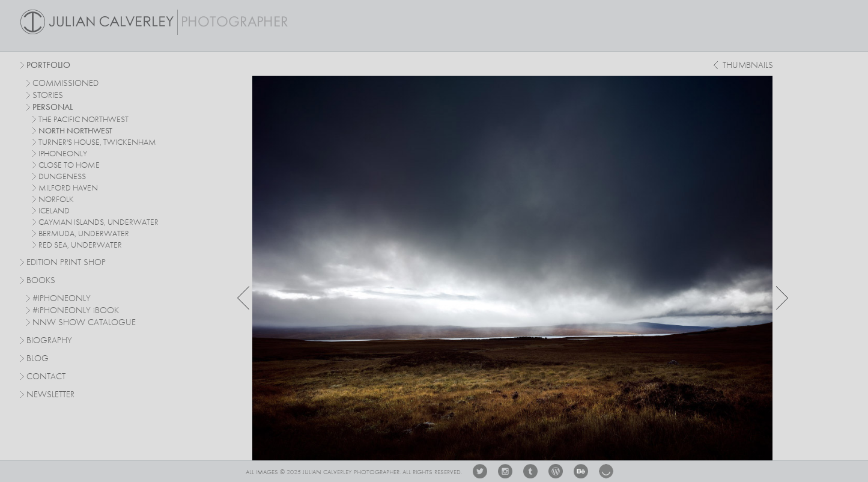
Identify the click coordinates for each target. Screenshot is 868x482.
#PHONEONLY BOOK (76, 311)
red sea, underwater (80, 245)
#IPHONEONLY (62, 299)
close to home (69, 165)
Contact (46, 377)
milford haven (68, 188)
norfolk (56, 200)
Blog (38, 359)
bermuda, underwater (84, 234)
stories (48, 96)
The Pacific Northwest (83, 120)
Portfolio (48, 66)
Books (41, 281)
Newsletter (50, 395)
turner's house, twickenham (97, 142)
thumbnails (748, 66)
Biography (49, 340)
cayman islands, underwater (99, 222)
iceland (54, 211)
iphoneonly (63, 154)
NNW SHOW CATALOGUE (84, 323)
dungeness (62, 177)
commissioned (65, 84)
